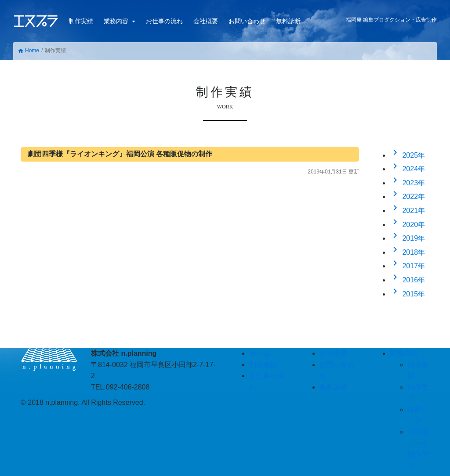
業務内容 (117, 21)
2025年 (407, 155)
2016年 (407, 280)
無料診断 (288, 21)
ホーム (260, 353)
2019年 (407, 238)
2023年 (407, 183)
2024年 (407, 169)
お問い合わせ (247, 21)
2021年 (407, 211)
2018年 (407, 252)
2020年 (407, 225)
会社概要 (206, 21)
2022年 (407, 197)
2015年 (407, 294)
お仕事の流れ (164, 21)
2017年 (407, 266)
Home (28, 51)
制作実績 (81, 21)
